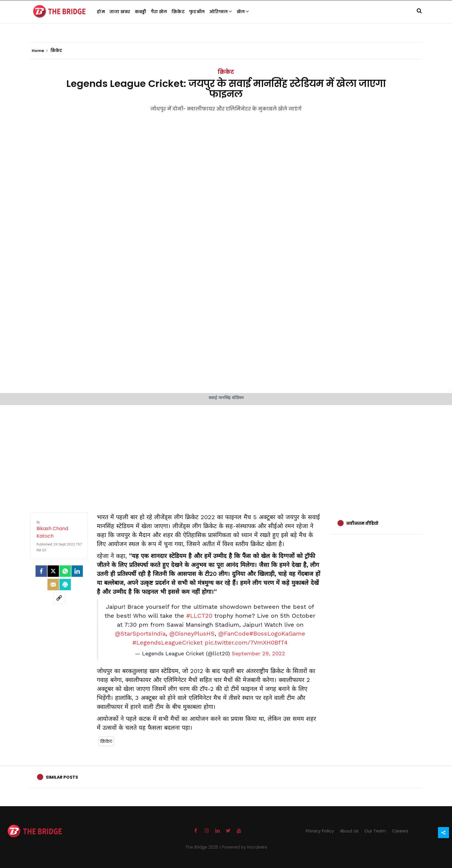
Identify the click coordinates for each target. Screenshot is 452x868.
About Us (349, 831)
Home (40, 51)
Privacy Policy (320, 831)
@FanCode (234, 634)
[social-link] (59, 598)
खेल (243, 12)
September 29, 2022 (258, 654)
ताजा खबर (120, 12)
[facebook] (41, 571)
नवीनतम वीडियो (362, 523)
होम (101, 12)
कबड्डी (141, 12)
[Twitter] (53, 571)
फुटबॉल (197, 12)
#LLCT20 (199, 616)
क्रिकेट (178, 12)
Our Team (375, 831)
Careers (400, 831)
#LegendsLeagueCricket (168, 642)
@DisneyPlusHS (192, 634)
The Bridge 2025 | (203, 847)
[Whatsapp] (65, 571)
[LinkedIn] (77, 571)
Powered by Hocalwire (245, 847)
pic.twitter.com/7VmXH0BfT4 (246, 642)
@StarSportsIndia (140, 634)
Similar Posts (62, 777)
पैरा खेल (159, 12)
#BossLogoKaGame (277, 634)
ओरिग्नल (221, 12)
